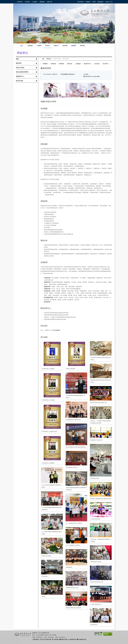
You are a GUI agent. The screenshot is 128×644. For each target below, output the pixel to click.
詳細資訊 (58, 330)
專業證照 (62, 64)
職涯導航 (65, 46)
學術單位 (48, 46)
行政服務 (35, 2)
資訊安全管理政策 (45, 639)
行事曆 (94, 2)
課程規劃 (53, 64)
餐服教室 (46, 287)
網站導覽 (20, 2)
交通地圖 (88, 2)
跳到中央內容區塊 (1, 1)
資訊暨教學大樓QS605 (68, 74)
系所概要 (45, 64)
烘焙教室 (46, 291)
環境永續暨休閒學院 (22, 72)
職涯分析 (70, 64)
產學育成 (82, 46)
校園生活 (56, 46)
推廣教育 (74, 46)
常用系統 (27, 2)
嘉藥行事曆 (63, 639)
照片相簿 (105, 64)
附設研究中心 (88, 64)
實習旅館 (46, 302)
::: (16, 2)
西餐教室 (46, 282)
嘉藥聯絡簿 (100, 2)
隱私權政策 (36, 639)
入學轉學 (39, 46)
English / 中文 (109, 2)
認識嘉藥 (30, 46)
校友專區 (80, 2)
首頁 (22, 46)
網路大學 (50, 2)
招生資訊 (97, 64)
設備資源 (78, 64)
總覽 (17, 59)
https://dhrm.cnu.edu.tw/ (92, 76)
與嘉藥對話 (81, 639)
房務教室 (46, 289)
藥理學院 (19, 63)
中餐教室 (46, 278)
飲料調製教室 (48, 297)
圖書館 (41, 2)
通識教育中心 (20, 76)
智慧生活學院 (20, 68)
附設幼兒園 (19, 81)
